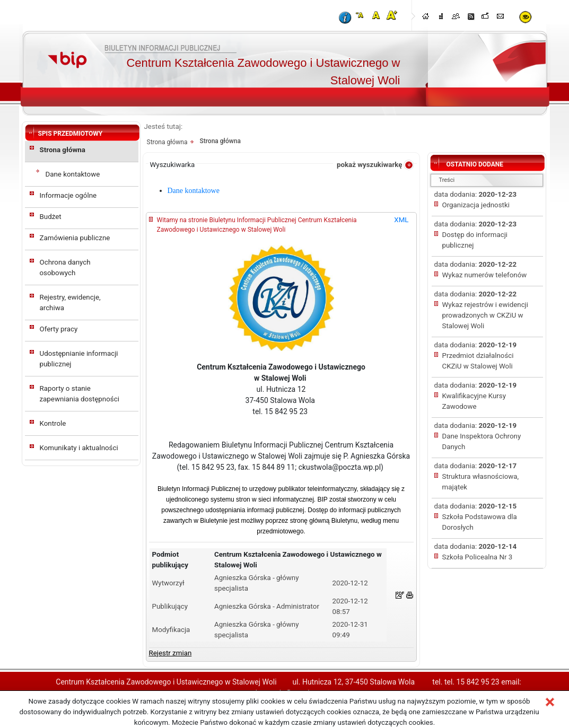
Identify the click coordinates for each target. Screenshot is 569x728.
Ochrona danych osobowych (65, 267)
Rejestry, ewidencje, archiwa (70, 302)
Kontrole (53, 423)
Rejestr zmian (170, 653)
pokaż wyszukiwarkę (370, 165)
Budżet (51, 217)
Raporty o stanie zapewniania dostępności (80, 394)
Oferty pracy (59, 329)
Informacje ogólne (68, 195)
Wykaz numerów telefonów (485, 275)
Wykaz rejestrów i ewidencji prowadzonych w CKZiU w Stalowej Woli (485, 315)
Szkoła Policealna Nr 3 (478, 557)
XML (401, 220)
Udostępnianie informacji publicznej (79, 359)
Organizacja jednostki (476, 205)
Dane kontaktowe (73, 174)
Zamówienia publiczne (75, 238)
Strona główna (63, 150)
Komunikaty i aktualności (79, 448)
